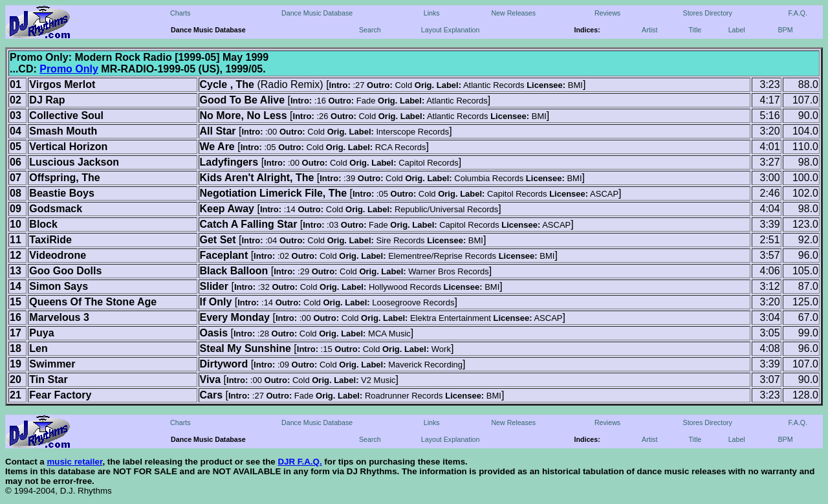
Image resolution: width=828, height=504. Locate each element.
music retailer (74, 462)
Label (737, 30)
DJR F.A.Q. (300, 462)
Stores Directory (708, 13)
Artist (649, 30)
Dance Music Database (317, 13)
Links (432, 13)
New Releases (513, 13)
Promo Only (69, 69)
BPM (785, 30)
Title (695, 30)
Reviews (607, 13)
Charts (180, 13)
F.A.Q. (798, 13)
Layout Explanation (451, 30)
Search (370, 30)
